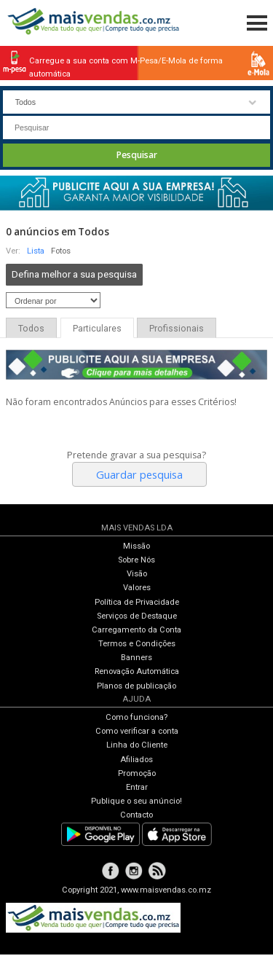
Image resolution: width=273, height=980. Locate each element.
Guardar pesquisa (139, 474)
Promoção (137, 773)
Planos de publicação (136, 686)
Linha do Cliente (137, 745)
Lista (36, 251)
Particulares (97, 329)
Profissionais (177, 329)
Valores (137, 588)
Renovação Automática (137, 671)
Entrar (137, 787)
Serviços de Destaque (137, 616)
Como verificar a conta (137, 731)
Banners (136, 658)
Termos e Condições (137, 644)
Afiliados (136, 760)
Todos (31, 329)
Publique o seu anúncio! (136, 801)
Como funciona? (136, 717)
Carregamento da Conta (136, 630)
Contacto (136, 815)
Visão (137, 574)
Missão (136, 546)
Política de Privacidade (137, 602)
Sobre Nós (136, 560)
